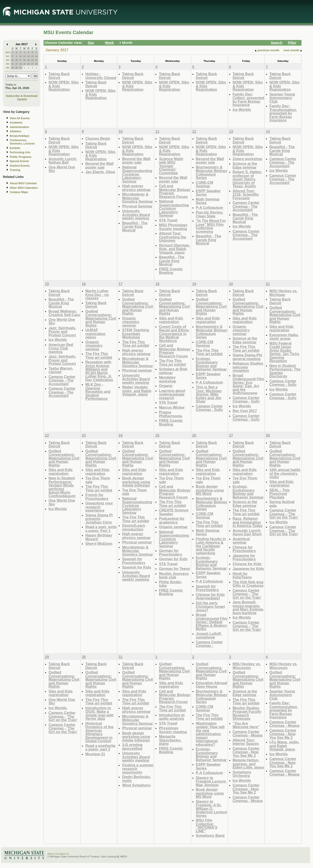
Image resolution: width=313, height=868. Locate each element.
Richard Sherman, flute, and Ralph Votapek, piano (174, 249)
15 (13, 60)
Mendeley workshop (167, 379)
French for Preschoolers (97, 497)
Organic (166, 386)
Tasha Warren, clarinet (61, 370)
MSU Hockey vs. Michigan (284, 293)
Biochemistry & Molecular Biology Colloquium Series (212, 173)
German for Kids (173, 559)
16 (17, 60)
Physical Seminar (137, 206)
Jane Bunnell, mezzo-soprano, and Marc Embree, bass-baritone (248, 607)
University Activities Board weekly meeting (136, 215)
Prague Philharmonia (170, 414)
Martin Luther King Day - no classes (97, 294)
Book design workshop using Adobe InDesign (136, 482)
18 (24, 60)
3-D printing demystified (132, 747)
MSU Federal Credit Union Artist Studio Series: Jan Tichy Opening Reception (284, 352)
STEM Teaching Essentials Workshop (136, 334)
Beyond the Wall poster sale (99, 165)
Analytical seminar (241, 541)
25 (24, 64)
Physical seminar (137, 370)
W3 (8, 60)
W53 (8, 52)
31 (20, 68)
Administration (19, 127)
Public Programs (21, 157)
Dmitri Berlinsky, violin (136, 779)
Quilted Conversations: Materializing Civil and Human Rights (101, 318)
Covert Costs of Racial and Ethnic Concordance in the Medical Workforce (174, 334)
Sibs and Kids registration (171, 320)
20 (32, 60)
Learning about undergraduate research (172, 394)
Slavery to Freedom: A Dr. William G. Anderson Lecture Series (211, 808)
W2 (8, 56)
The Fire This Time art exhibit (99, 356)
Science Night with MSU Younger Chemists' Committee (171, 166)
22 (13, 64)
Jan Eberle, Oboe (100, 172)
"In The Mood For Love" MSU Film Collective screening (211, 226)
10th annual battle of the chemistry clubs (285, 473)
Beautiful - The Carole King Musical (135, 226)
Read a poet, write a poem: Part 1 (101, 529)
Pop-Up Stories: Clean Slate (210, 214)
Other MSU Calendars (24, 188)
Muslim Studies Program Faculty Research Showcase (247, 713)
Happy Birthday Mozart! (99, 537)
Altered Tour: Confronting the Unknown (173, 237)
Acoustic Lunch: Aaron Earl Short (247, 532)
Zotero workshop (247, 159)
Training (15, 170)
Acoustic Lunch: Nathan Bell (63, 161)
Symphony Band (210, 835)
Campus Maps (19, 192)
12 (29, 56)
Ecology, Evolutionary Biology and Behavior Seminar (211, 364)
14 (36, 56)
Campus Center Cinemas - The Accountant (246, 206)
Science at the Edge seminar (245, 165)
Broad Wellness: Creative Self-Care (64, 313)
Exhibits (15, 148)
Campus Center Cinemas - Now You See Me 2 (246, 752)
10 (20, 56)
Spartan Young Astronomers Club (282, 98)
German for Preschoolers (170, 552)
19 (29, 60)
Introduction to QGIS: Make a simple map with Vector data (100, 713)
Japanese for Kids (248, 569)
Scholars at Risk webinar (173, 371)
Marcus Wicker (172, 407)
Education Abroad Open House (212, 685)
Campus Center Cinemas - (209, 644)
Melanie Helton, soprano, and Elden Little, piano (248, 764)
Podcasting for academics (172, 520)
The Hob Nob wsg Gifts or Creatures (248, 584)
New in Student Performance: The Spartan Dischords (285, 371)
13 (32, 56)
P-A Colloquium (210, 208)
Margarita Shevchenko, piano (170, 740)
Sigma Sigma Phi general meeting (247, 357)
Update (22, 99)
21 (36, 60)
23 (17, 64)
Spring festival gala (282, 504)
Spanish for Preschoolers (134, 561)
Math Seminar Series (208, 201)
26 (29, 64)
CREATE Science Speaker (174, 512)
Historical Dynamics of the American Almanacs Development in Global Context (99, 732)
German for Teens (174, 569)
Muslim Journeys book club (174, 575)
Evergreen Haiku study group (284, 337)
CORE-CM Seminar (205, 184)
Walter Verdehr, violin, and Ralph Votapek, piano (137, 391)
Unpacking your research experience (99, 507)
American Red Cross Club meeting (61, 348)
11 (24, 56)
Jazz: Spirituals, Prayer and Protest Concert (62, 331)
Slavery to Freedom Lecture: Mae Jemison (211, 781)
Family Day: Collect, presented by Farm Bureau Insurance (248, 100)
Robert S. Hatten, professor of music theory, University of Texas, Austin (247, 179)
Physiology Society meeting (173, 730)
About (51, 854)
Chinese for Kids (247, 564)
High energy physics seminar (136, 188)
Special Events (19, 161)
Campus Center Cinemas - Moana (248, 734)
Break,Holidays (20, 136)
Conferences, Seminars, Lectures (22, 142)
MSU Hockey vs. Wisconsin (247, 666)
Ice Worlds (242, 110)
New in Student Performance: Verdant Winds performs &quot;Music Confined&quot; (62, 487)
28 (36, 64)
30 (17, 68)
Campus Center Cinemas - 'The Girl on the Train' (247, 594)
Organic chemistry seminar (94, 345)
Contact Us (63, 854)
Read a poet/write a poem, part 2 (100, 748)
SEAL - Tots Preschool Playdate (280, 494)
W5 (8, 68)
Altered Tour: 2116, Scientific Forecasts (246, 194)
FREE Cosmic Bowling (171, 271)
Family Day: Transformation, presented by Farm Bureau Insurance (283, 113)
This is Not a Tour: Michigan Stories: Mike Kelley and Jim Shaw (209, 394)
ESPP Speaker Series (208, 193)
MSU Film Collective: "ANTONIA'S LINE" (207, 826)
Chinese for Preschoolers (244, 549)
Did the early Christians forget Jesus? (210, 607)
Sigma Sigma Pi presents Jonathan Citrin (99, 519)
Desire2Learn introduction (134, 527)
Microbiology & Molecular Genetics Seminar (138, 198)
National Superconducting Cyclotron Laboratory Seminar (137, 174)
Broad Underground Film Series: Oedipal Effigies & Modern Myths (212, 622)
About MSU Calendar (23, 183)
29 (13, 68)
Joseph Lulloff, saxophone (209, 636)
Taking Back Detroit (59, 76)
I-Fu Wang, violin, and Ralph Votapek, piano (284, 746)
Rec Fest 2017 (245, 411)
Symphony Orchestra (242, 774)
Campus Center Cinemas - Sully (209, 408)
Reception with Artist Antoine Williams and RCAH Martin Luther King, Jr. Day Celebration (99, 371)
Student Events (20, 166)
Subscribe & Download (22, 96)
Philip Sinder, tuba (170, 584)
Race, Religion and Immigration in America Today (248, 522)
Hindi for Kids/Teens (242, 575)
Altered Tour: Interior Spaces (246, 742)
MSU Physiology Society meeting (173, 227)
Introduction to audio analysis (172, 717)
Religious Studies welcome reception (248, 367)
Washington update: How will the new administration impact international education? (210, 734)
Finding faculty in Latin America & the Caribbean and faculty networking (211, 546)
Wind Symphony (136, 785)
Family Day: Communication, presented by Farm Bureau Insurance (284, 710)
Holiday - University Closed (101, 76)
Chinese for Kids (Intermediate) (210, 596)
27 (32, 64)
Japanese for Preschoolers (244, 557)
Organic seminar (173, 527)
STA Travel (168, 220)
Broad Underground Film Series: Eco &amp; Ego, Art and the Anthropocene (248, 384)
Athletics (15, 131)
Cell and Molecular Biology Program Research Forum (175, 191)
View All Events (20, 118)
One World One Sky (62, 169)
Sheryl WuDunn (99, 544)
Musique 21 (95, 754)
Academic (16, 123)
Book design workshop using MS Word (210, 490)
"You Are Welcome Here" (246, 725)
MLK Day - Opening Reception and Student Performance (98, 391)
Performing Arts (20, 152)
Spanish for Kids (137, 567)
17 (20, 60)
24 (20, 64)
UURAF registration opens (95, 334)
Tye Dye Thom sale (98, 480)
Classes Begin (98, 138)
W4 (8, 64)
